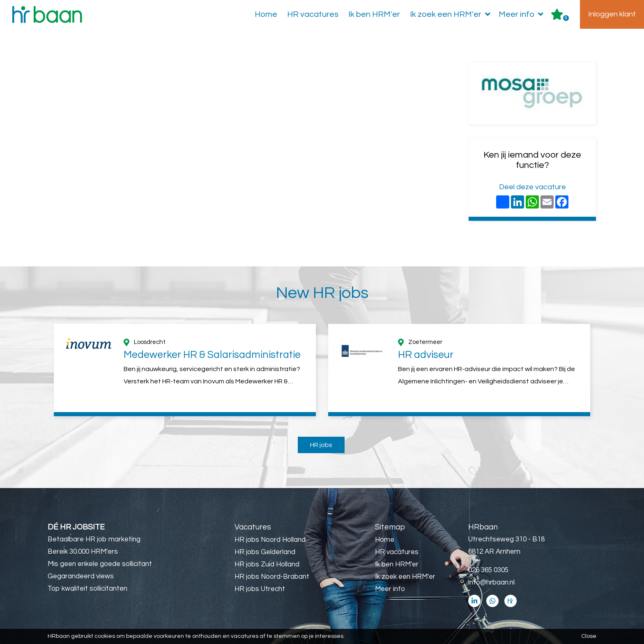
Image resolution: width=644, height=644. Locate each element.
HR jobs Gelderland (265, 552)
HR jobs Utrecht (260, 589)
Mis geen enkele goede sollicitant (100, 564)
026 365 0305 (488, 570)
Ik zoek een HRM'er (452, 14)
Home (266, 14)
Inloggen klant (612, 14)
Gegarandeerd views (81, 576)
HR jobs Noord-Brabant (272, 577)
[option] (185, 370)
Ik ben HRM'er (374, 14)
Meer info (523, 14)
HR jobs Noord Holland (270, 540)
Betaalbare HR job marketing (94, 539)
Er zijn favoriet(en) (566, 18)
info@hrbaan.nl (491, 582)
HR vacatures (313, 14)
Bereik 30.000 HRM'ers (83, 552)
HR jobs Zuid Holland (267, 564)
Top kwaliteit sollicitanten (87, 589)
